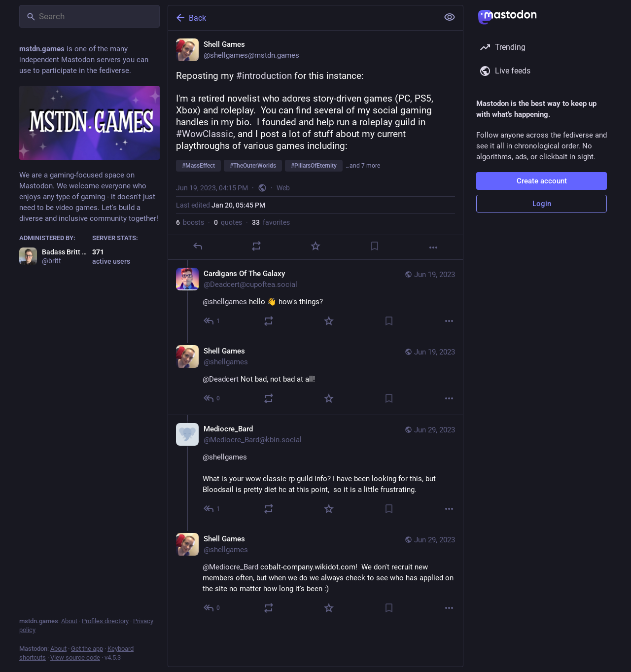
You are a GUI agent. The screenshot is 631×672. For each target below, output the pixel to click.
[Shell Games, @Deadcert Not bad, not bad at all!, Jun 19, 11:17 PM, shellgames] (315, 376)
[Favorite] (315, 246)
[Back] (302, 18)
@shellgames (225, 457)
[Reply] (198, 246)
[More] (433, 248)
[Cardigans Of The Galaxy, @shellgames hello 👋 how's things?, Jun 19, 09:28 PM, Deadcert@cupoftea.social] (315, 299)
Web (283, 188)
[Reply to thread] (212, 321)
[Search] (89, 16)
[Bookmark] (375, 246)
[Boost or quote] (256, 246)
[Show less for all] (450, 17)
